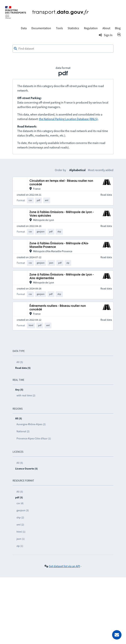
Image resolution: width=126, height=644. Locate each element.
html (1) (21, 532)
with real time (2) (26, 395)
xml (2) (20, 525)
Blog (118, 28)
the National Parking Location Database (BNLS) (68, 119)
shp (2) (20, 517)
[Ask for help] (117, 635)
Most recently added (101, 170)
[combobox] (63, 49)
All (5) (20, 362)
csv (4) (20, 503)
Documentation (41, 28)
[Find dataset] (63, 49)
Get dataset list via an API (64, 566)
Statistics (73, 28)
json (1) (21, 539)
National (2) (23, 431)
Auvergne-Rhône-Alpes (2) (31, 424)
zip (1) (20, 546)
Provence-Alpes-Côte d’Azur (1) (34, 438)
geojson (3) (23, 510)
